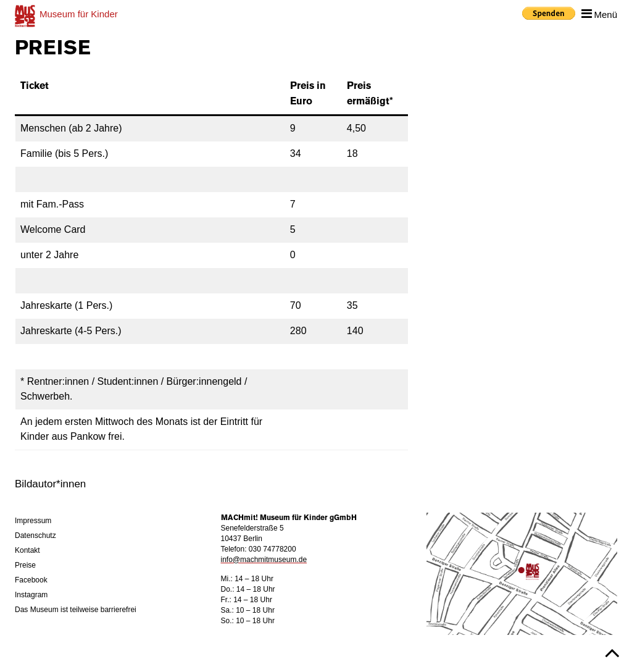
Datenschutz (35, 535)
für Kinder (79, 14)
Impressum (33, 521)
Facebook (31, 580)
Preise (25, 565)
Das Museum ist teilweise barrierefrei (76, 610)
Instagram (31, 595)
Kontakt (27, 550)
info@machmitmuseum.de (264, 560)
